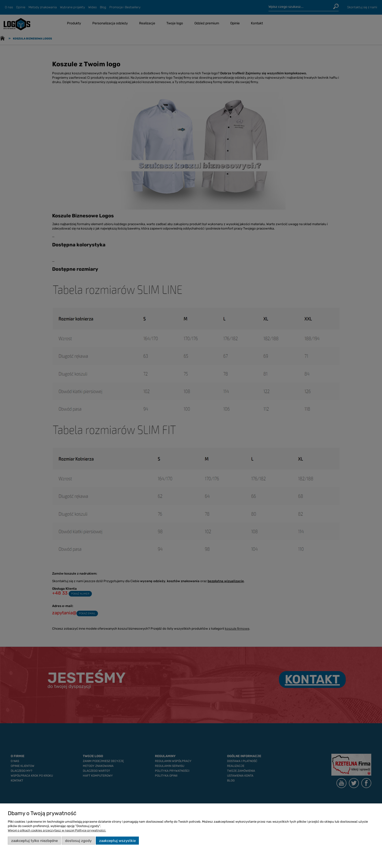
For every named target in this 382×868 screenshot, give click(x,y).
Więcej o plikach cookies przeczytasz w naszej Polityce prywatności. (57, 830)
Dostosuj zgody (78, 841)
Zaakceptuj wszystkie (117, 841)
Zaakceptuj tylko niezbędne (34, 841)
